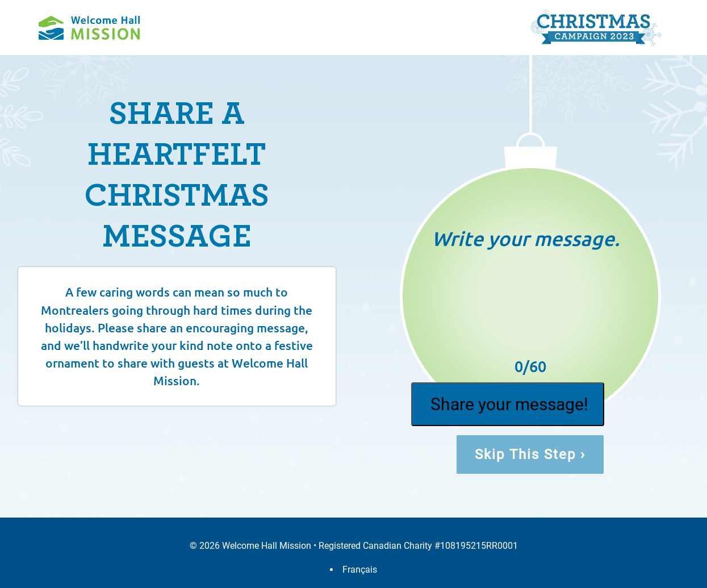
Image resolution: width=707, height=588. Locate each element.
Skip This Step (530, 454)
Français (360, 570)
